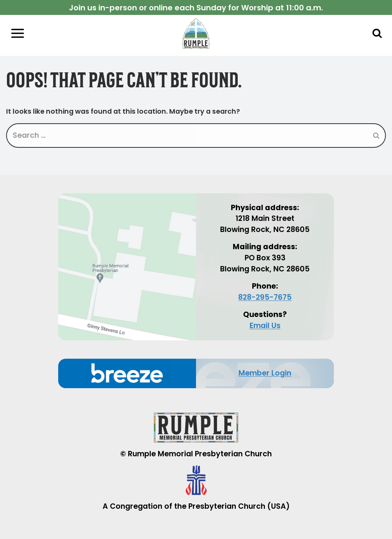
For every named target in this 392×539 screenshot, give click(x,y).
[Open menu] (17, 33)
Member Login (265, 373)
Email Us (265, 326)
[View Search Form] (377, 33)
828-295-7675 (265, 297)
